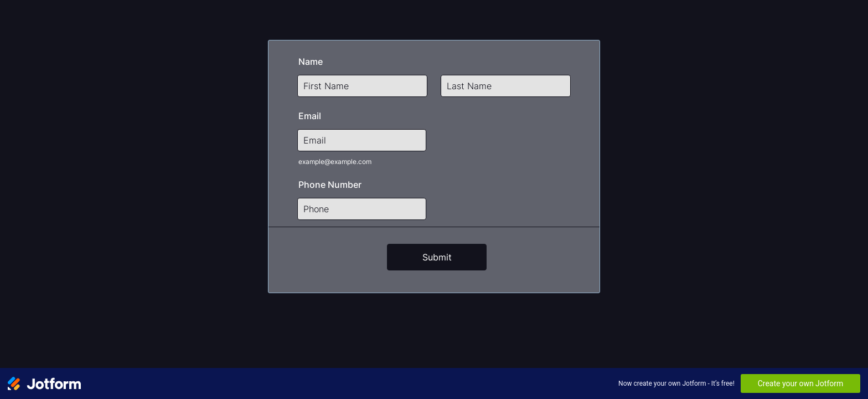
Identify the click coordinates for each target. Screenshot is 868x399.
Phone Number (330, 185)
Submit (437, 257)
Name (311, 62)
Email (310, 116)
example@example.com (335, 162)
